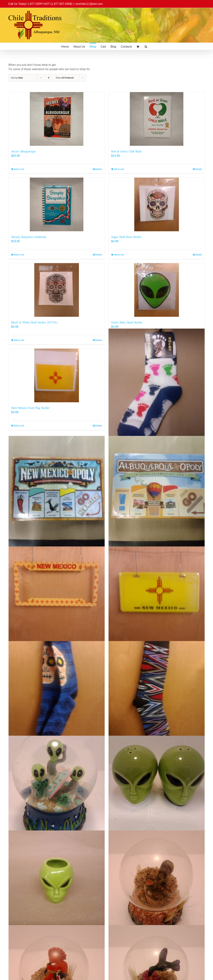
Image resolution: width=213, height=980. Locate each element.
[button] (146, 46)
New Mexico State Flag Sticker (30, 408)
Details (99, 169)
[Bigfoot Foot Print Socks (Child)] (157, 386)
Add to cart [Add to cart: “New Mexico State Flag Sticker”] (19, 426)
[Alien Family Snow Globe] (57, 784)
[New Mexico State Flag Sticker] (57, 375)
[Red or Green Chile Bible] (157, 119)
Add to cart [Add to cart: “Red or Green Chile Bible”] (119, 169)
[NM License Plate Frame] (57, 594)
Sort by (17, 78)
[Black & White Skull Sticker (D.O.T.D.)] (57, 290)
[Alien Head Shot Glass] (57, 878)
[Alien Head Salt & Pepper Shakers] (157, 784)
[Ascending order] (49, 78)
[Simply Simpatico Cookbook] (57, 204)
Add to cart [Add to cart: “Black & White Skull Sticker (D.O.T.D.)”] (19, 340)
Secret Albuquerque (23, 151)
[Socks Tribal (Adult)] (157, 689)
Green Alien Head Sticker (127, 322)
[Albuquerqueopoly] (157, 494)
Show (65, 78)
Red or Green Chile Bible (126, 151)
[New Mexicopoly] (57, 494)
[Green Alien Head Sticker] (157, 290)
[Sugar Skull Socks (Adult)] (57, 689)
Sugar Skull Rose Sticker (126, 237)
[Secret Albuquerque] (57, 119)
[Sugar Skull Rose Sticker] (157, 204)
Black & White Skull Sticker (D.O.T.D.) (34, 322)
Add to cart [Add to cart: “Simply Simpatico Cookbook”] (19, 255)
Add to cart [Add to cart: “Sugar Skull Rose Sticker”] (119, 255)
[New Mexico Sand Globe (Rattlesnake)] (157, 878)
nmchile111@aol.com (89, 4)
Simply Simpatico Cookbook (29, 237)
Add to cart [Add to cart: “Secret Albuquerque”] (19, 169)
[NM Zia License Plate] (157, 594)
